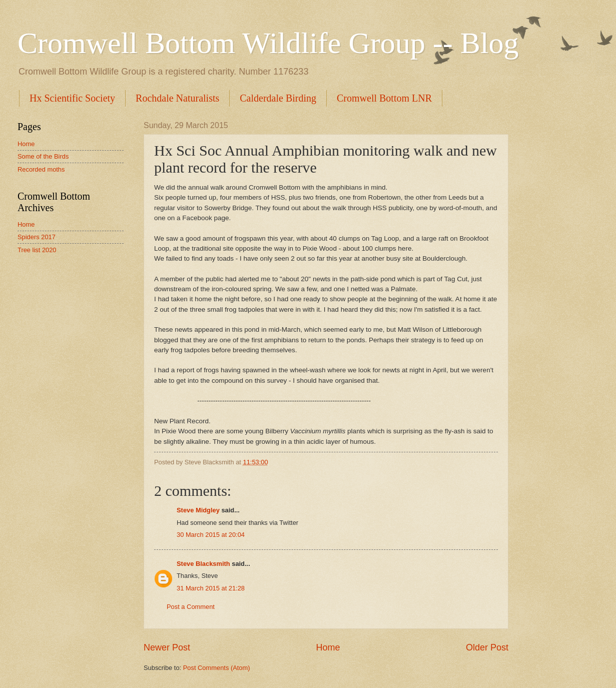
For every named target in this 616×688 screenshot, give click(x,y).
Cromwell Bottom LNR (384, 98)
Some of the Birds (43, 156)
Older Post (487, 647)
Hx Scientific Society (72, 98)
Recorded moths (41, 169)
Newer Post (167, 647)
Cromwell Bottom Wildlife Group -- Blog (268, 43)
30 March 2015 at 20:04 (211, 535)
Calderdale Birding (278, 98)
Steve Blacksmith (203, 564)
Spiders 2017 (37, 237)
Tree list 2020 (37, 250)
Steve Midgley (198, 510)
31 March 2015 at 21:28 (211, 588)
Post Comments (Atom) (217, 668)
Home (328, 647)
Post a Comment (191, 607)
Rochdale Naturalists (177, 98)
